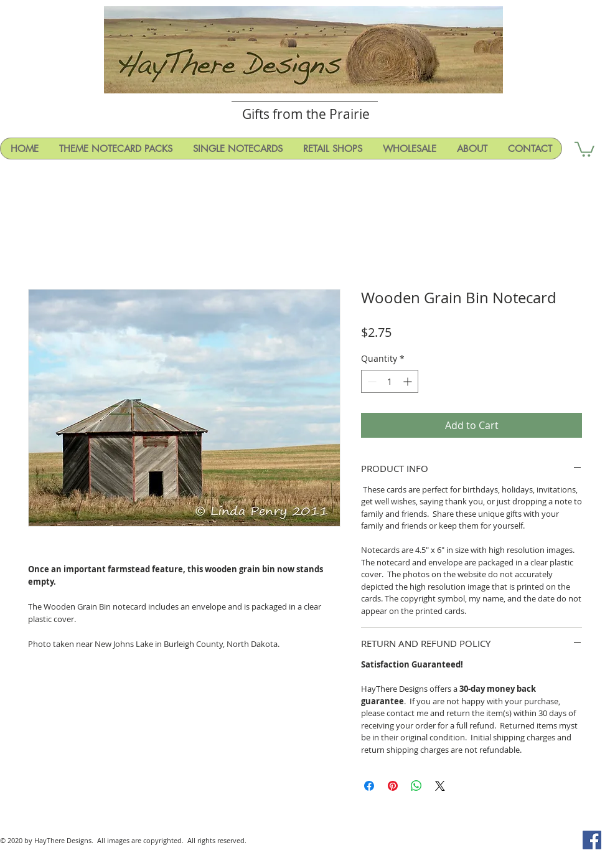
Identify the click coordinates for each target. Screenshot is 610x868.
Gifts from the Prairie (306, 114)
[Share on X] (440, 786)
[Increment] (409, 381)
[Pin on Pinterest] (393, 786)
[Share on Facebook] (369, 786)
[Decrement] (371, 381)
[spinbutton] (390, 381)
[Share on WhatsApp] (416, 786)
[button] (584, 149)
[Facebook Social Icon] (592, 840)
